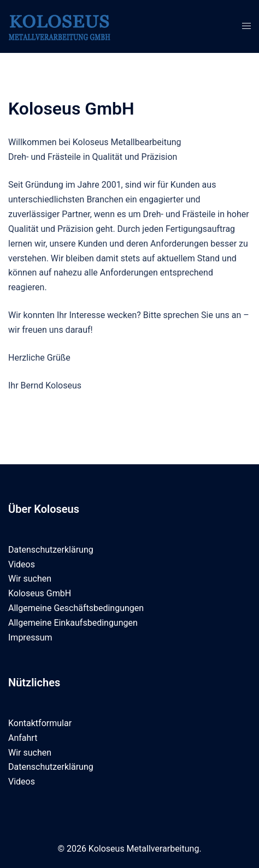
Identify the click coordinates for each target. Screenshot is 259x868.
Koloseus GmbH (40, 593)
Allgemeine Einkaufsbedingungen (73, 623)
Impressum (30, 637)
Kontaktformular (40, 723)
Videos (22, 564)
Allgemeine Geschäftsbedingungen (76, 608)
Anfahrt (23, 738)
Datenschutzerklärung (51, 550)
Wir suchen (30, 579)
